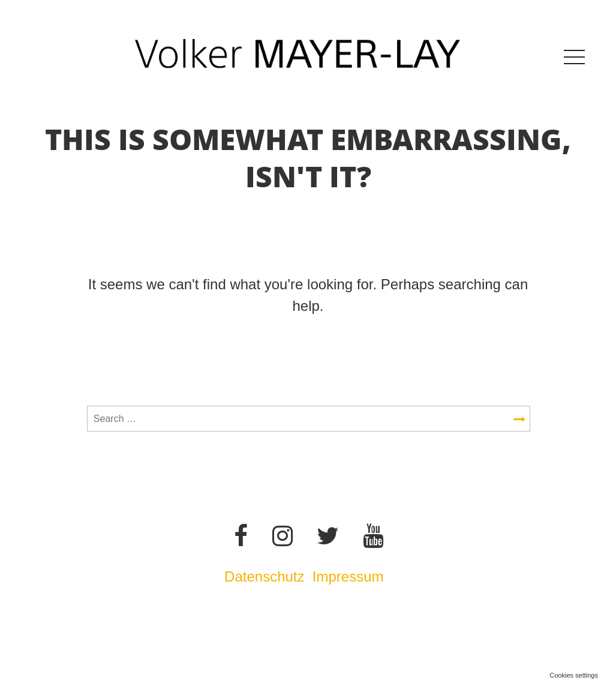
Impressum (350, 576)
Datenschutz (264, 576)
